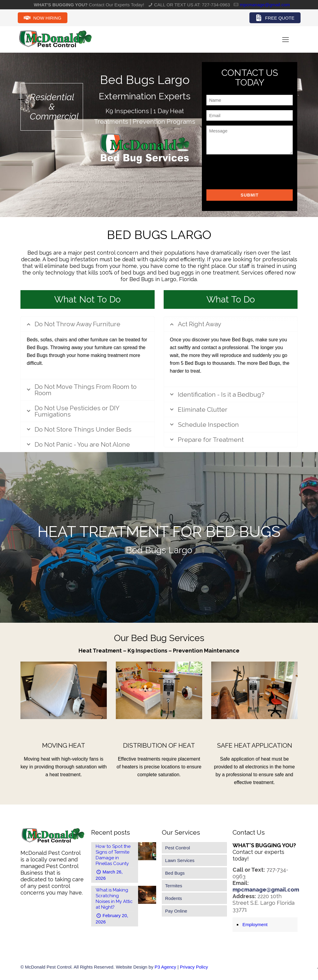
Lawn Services (180, 860)
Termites (174, 886)
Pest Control (178, 848)
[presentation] (252, 171)
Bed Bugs (175, 873)
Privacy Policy (194, 967)
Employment (255, 924)
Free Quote (275, 18)
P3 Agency (165, 967)
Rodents (174, 898)
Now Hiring (43, 18)
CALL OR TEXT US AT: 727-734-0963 (192, 5)
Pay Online (176, 911)
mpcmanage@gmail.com (265, 5)
